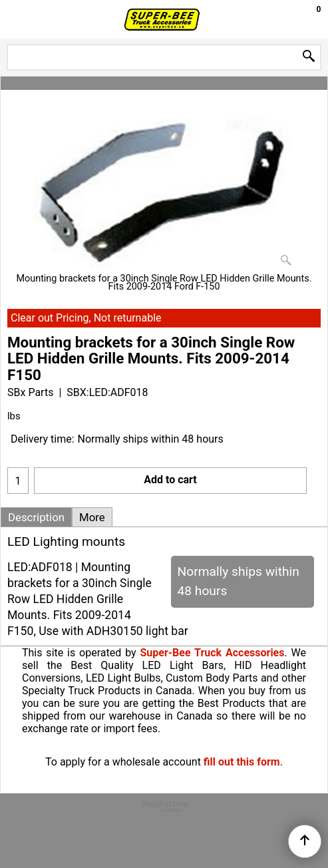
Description (36, 517)
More (92, 517)
